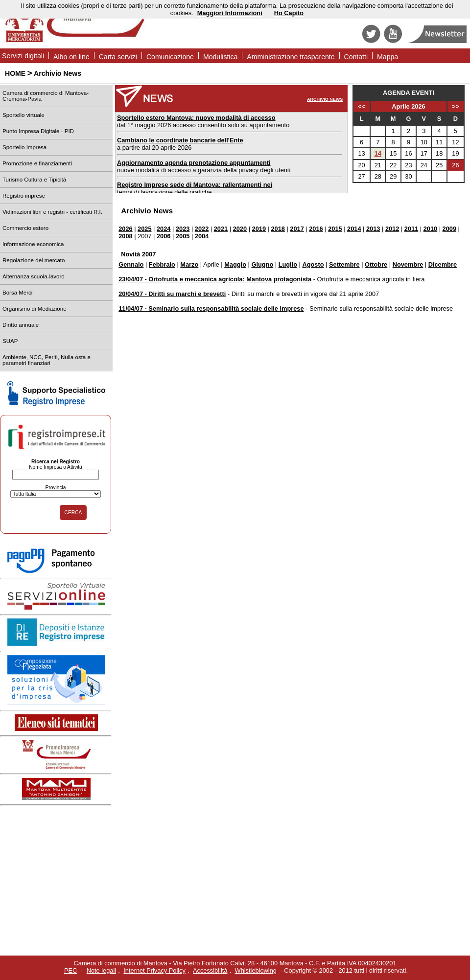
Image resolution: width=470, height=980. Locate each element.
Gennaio (131, 264)
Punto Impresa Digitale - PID (38, 131)
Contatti (356, 57)
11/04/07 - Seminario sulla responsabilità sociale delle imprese (211, 308)
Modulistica (220, 57)
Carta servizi (118, 57)
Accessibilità (210, 970)
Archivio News (58, 73)
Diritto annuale (21, 325)
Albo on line (71, 57)
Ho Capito (289, 13)
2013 (373, 229)
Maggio (235, 264)
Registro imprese (24, 196)
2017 (297, 229)
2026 (125, 229)
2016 (316, 229)
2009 (449, 229)
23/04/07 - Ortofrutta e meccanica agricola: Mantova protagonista (215, 279)
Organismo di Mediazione (35, 309)
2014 (354, 229)
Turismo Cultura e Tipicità (34, 180)
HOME (15, 73)
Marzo (189, 264)
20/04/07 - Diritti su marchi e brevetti (172, 294)
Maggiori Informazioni (230, 13)
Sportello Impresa (24, 147)
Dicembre (443, 264)
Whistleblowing (256, 970)
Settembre (344, 264)
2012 (392, 229)
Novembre (408, 264)
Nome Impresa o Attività (56, 467)
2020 (240, 229)
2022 (202, 229)
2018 (278, 229)
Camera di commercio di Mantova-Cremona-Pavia (46, 96)
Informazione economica (33, 244)
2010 (430, 229)
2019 (259, 229)
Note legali (101, 970)
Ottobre (376, 264)
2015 (335, 229)
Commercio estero (25, 228)
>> (456, 106)
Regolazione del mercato (34, 260)
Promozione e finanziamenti (37, 163)
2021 (221, 229)
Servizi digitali (23, 56)
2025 (144, 229)
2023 (183, 229)
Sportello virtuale (23, 115)
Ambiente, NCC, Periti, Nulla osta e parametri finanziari (47, 360)
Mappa (388, 57)
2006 (164, 236)
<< (362, 106)
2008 (125, 236)
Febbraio (162, 264)
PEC (70, 970)
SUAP (10, 341)
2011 (411, 229)
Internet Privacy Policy (154, 970)
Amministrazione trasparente (291, 57)
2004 (202, 236)
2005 (183, 236)
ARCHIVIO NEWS (325, 99)
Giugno (262, 264)
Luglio (288, 264)
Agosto (313, 264)
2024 (164, 229)
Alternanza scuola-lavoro (34, 276)
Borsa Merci (17, 293)
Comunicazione (170, 57)
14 (378, 153)
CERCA (73, 513)
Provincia (55, 488)
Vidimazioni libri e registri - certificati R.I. (52, 212)
